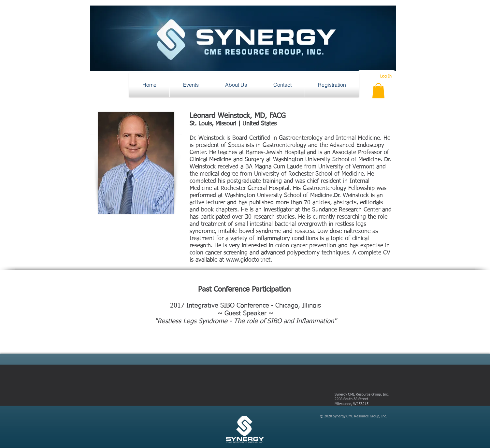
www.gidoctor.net (248, 260)
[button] (191, 85)
